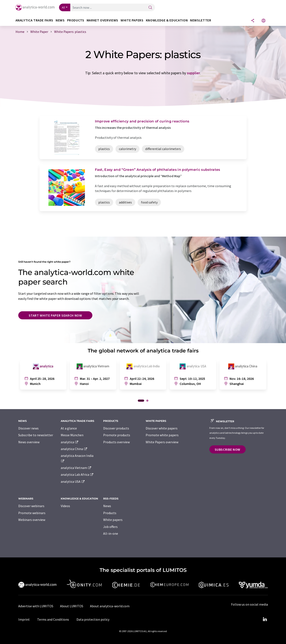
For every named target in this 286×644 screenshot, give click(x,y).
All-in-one (111, 533)
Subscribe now (228, 449)
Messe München (72, 435)
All (63, 7)
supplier (193, 73)
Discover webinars (31, 506)
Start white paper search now (55, 315)
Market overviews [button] (102, 20)
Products (110, 513)
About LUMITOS (72, 606)
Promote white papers (162, 435)
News (107, 506)
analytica (70, 442)
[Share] (253, 21)
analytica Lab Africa (77, 474)
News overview (29, 442)
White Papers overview (162, 442)
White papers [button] (132, 20)
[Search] (150, 8)
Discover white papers (162, 428)
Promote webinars (32, 513)
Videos (65, 506)
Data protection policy (93, 619)
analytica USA (73, 481)
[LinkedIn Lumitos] (265, 619)
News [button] (60, 20)
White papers (113, 520)
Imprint (24, 619)
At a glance (69, 428)
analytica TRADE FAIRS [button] (34, 20)
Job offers (110, 527)
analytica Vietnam (76, 468)
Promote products (117, 435)
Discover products (116, 428)
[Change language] (263, 21)
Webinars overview (32, 520)
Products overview (116, 442)
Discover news (28, 428)
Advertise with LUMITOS (36, 606)
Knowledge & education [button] (167, 20)
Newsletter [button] (201, 20)
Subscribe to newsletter (36, 435)
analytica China (74, 449)
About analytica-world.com (110, 606)
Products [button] (76, 20)
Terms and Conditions (53, 619)
